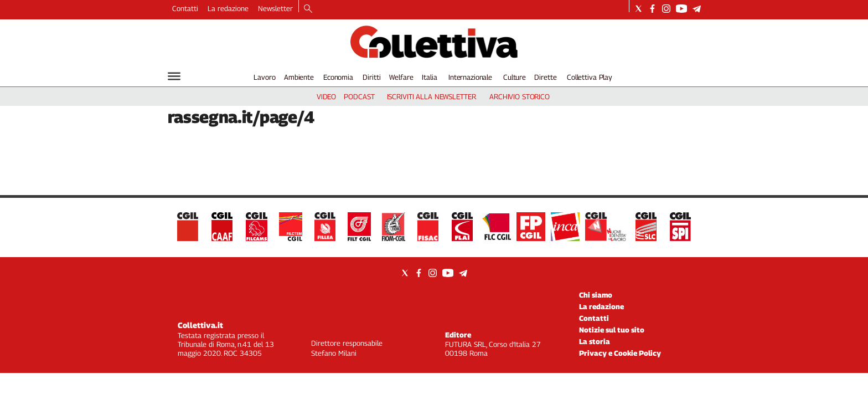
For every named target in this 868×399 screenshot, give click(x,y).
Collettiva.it (200, 325)
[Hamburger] (174, 76)
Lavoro (264, 77)
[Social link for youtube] (681, 9)
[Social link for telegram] (697, 9)
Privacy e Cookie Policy (620, 353)
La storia (595, 341)
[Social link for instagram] (666, 9)
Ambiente (299, 77)
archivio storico (520, 96)
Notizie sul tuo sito (612, 330)
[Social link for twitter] (639, 9)
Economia (338, 77)
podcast (359, 96)
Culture (515, 77)
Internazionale (470, 77)
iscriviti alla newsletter (432, 96)
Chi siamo (596, 295)
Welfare (401, 77)
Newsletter (275, 8)
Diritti (371, 77)
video (326, 96)
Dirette (545, 77)
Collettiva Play (590, 77)
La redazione (228, 8)
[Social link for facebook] (652, 9)
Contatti (185, 8)
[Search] (308, 9)
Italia (429, 77)
